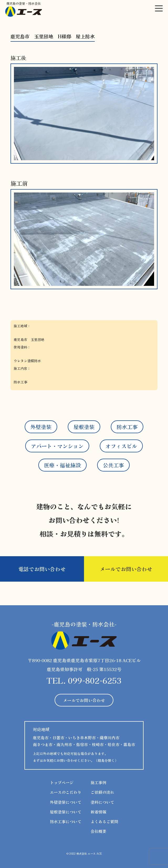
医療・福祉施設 (62, 465)
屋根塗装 (84, 427)
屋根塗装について (66, 812)
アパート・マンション (57, 446)
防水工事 (127, 427)
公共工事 (113, 465)
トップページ (62, 782)
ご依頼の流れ (102, 792)
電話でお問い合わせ (42, 569)
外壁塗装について (66, 802)
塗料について (102, 802)
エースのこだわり (66, 792)
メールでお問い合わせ (126, 569)
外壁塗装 (41, 427)
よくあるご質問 (104, 821)
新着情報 (98, 812)
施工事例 (98, 782)
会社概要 (98, 831)
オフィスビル (121, 446)
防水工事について (66, 821)
